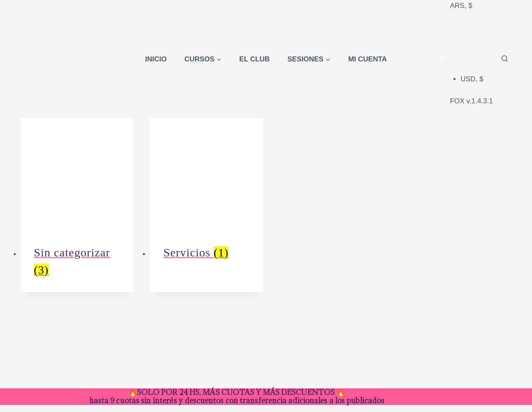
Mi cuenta (367, 59)
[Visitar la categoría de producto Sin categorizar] (77, 205)
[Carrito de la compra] (442, 59)
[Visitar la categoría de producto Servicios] (206, 196)
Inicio (156, 59)
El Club (254, 59)
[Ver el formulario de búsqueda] (505, 59)
